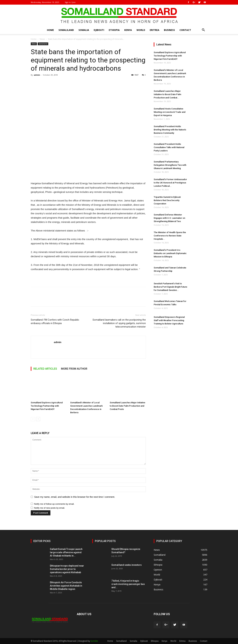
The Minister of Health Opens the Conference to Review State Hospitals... (170, 236)
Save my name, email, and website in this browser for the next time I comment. (75, 497)
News (42, 39)
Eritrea (155, 30)
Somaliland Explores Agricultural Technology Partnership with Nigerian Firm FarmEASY (47, 406)
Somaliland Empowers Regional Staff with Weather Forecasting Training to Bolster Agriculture (169, 320)
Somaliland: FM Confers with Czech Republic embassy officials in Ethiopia (55, 322)
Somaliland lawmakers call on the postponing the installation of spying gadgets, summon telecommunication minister (119, 323)
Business (169, 30)
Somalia (84, 30)
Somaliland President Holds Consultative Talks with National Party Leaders (169, 147)
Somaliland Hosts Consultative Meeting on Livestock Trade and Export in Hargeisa (170, 112)
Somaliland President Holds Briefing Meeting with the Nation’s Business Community (170, 130)
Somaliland (66, 30)
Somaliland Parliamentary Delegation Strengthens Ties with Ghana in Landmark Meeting (170, 165)
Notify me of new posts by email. (50, 508)
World (141, 30)
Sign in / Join (70, 2)
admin (37, 75)
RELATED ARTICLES (45, 369)
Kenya (128, 30)
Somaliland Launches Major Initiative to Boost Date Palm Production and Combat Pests (128, 406)
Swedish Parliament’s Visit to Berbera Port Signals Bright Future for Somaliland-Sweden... (170, 287)
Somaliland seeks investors (127, 565)
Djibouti (99, 30)
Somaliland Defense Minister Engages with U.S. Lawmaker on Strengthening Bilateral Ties (169, 218)
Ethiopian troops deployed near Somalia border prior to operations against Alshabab (67, 569)
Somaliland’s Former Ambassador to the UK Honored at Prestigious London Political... (170, 183)
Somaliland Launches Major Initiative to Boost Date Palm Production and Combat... (167, 94)
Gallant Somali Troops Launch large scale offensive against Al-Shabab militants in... (66, 552)
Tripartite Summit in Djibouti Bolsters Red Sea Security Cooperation (167, 200)
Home (50, 30)
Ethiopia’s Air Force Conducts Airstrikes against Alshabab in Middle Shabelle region (66, 586)
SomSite (94, 641)
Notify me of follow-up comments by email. (54, 504)
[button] (203, 30)
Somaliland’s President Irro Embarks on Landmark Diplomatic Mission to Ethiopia (170, 253)
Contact (185, 30)
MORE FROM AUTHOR (74, 369)
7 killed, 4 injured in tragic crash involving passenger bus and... (128, 584)
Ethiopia (114, 30)
